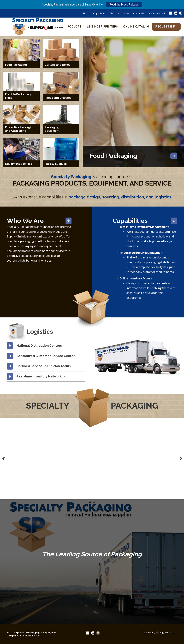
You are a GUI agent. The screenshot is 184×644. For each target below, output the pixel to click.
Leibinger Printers (102, 27)
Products (73, 27)
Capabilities (100, 13)
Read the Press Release (124, 5)
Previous (3, 459)
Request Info (166, 27)
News (126, 13)
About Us (115, 13)
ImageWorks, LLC (168, 632)
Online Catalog (136, 27)
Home (86, 13)
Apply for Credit (157, 13)
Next (181, 459)
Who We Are (25, 221)
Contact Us (139, 13)
